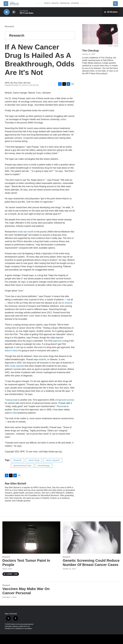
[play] (7, 12)
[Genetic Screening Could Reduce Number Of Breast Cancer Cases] (92, 538)
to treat (13, 413)
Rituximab (61, 406)
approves (57, 341)
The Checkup (90, 51)
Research (9, 26)
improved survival (66, 400)
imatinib (42, 359)
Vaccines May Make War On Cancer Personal (26, 591)
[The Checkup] (100, 34)
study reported (17, 366)
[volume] (14, 12)
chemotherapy (44, 466)
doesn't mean (11, 351)
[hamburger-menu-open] (6, 4)
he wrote (66, 303)
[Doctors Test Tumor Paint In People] (31, 538)
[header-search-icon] (115, 4)
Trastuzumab (11, 400)
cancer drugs (34, 460)
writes (63, 119)
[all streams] (111, 12)
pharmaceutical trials (22, 466)
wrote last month (26, 232)
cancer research (53, 460)
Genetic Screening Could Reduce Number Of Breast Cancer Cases (91, 563)
